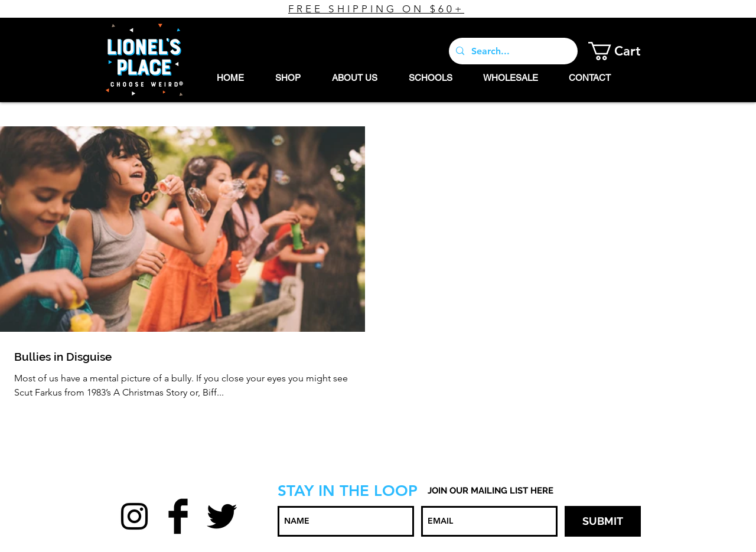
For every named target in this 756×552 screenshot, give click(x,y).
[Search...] (512, 51)
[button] (623, 51)
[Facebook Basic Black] (178, 516)
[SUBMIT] (603, 521)
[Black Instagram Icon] (134, 516)
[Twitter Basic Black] (222, 516)
